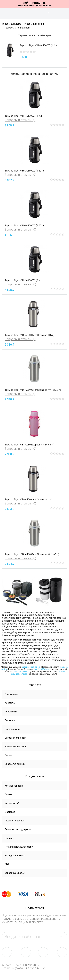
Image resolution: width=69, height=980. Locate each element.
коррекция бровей (15, 873)
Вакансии (10, 720)
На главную (35, 14)
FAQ (7, 864)
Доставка (10, 812)
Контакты (10, 703)
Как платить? (12, 803)
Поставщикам (12, 729)
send (63, 937)
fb (26, 952)
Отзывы (9, 838)
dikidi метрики (20, 672)
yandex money (42, 894)
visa (25, 894)
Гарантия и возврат (15, 821)
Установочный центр (16, 747)
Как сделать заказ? (15, 856)
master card (9, 894)
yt (62, 952)
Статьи (8, 755)
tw (43, 952)
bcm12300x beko (42, 669)
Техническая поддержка (18, 829)
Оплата (8, 794)
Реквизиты (11, 712)
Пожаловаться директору (19, 847)
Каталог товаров (14, 786)
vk (7, 952)
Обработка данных (15, 764)
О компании (11, 694)
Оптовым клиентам (15, 738)
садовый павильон (31, 667)
